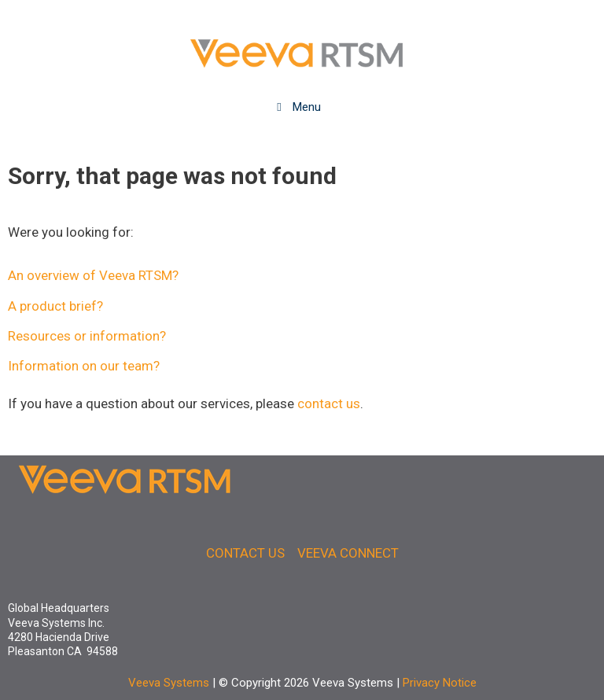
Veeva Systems (169, 683)
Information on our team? (84, 366)
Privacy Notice (440, 683)
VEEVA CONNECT (348, 553)
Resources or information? (87, 336)
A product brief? (55, 306)
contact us (329, 403)
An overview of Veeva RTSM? (93, 275)
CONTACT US (245, 553)
